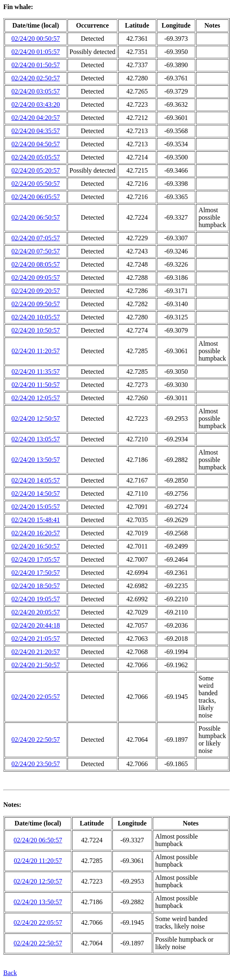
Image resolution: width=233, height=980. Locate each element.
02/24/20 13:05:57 (36, 439)
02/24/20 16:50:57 (36, 546)
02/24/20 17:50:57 (36, 573)
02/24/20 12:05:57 (36, 398)
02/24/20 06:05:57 (36, 197)
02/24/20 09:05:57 (36, 278)
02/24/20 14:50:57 (36, 494)
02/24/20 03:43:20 (36, 104)
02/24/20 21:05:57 (36, 639)
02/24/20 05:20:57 (36, 170)
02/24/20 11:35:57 (36, 372)
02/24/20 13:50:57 (36, 460)
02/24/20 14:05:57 (36, 480)
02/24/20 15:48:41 (36, 520)
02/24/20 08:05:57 (36, 264)
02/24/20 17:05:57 (36, 559)
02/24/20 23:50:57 (36, 764)
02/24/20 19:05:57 (36, 599)
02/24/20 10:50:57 (36, 330)
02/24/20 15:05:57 (36, 507)
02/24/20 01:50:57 (36, 65)
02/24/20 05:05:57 (36, 157)
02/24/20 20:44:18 (36, 625)
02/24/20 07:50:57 (36, 251)
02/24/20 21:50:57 (36, 665)
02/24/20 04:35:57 (36, 131)
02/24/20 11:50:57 (36, 385)
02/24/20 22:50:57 (36, 740)
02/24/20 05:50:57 (36, 184)
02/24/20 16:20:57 (36, 533)
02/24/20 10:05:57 (36, 317)
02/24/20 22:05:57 (36, 697)
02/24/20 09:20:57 (36, 291)
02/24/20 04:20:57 (36, 118)
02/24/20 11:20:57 (36, 351)
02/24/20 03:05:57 (36, 91)
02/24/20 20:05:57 (36, 612)
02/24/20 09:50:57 (36, 304)
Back (10, 973)
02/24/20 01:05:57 (36, 52)
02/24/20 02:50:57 (36, 78)
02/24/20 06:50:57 (36, 217)
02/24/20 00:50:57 (36, 39)
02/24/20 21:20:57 (36, 652)
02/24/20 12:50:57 (36, 418)
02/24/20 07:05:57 (36, 238)
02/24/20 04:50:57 (36, 144)
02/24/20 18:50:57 (36, 586)
